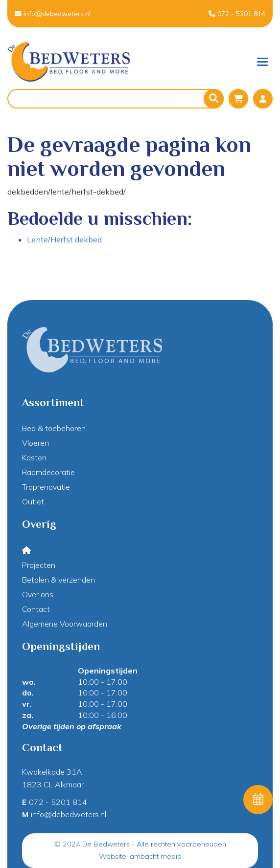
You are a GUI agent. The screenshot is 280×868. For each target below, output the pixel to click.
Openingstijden (108, 671)
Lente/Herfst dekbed (64, 239)
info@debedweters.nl (53, 13)
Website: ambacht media (140, 856)
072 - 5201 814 (237, 13)
